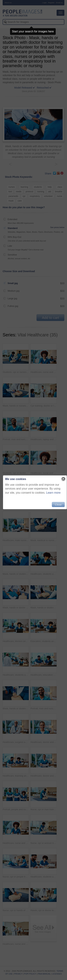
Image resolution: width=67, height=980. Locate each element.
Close (58, 505)
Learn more (53, 493)
